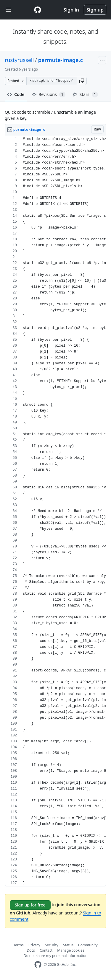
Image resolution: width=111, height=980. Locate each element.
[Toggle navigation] (8, 10)
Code (16, 94)
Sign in (71, 10)
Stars (85, 94)
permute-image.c (61, 60)
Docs (31, 950)
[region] (55, 511)
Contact (46, 950)
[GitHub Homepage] (38, 964)
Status (68, 945)
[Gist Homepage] (38, 10)
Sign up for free (30, 905)
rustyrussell (19, 60)
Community (88, 945)
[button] (82, 81)
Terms (18, 945)
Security (52, 945)
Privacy (34, 945)
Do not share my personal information (56, 956)
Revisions (49, 94)
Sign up (95, 10)
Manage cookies (71, 950)
